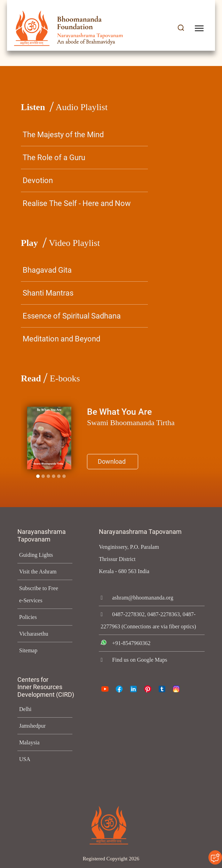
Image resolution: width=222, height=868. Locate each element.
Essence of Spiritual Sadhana (72, 316)
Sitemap (29, 650)
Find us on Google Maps (141, 672)
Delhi (25, 709)
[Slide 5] (64, 476)
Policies (28, 617)
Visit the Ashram (39, 572)
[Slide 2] (48, 476)
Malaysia (30, 742)
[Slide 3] (54, 476)
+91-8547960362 (133, 655)
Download (112, 461)
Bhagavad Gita (47, 270)
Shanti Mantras (48, 293)
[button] (181, 28)
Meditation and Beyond (61, 339)
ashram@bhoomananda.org (146, 598)
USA (24, 759)
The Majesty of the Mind (63, 135)
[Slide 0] (38, 476)
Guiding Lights (36, 555)
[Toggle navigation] (199, 28)
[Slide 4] (59, 476)
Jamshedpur (34, 726)
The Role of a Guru (54, 158)
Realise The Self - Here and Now (77, 203)
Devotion (38, 180)
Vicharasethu (35, 634)
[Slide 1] (43, 476)
